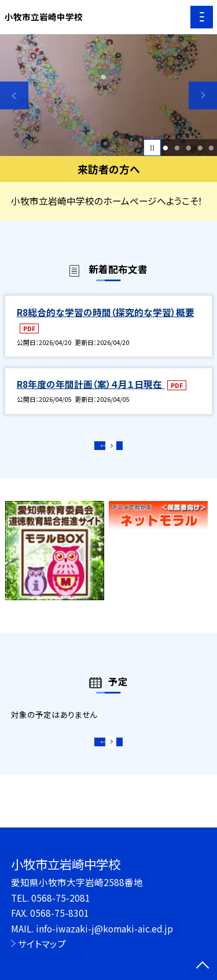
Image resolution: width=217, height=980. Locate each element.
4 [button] (200, 148)
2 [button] (177, 148)
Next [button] (203, 95)
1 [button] (166, 148)
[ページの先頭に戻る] (203, 966)
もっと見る (103, 449)
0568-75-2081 (61, 898)
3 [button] (188, 148)
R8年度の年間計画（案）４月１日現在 (91, 384)
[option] (108, 95)
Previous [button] (14, 95)
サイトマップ (42, 943)
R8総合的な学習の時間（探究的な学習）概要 (106, 312)
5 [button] (212, 148)
